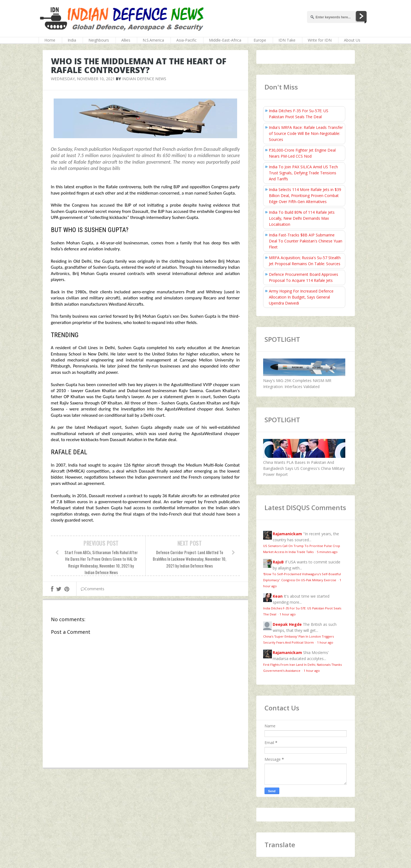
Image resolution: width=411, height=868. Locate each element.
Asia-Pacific (186, 40)
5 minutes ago (327, 552)
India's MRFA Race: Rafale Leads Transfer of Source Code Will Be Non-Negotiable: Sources (306, 133)
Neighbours (99, 40)
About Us (352, 40)
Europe (260, 40)
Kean (278, 596)
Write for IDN (320, 40)
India (72, 40)
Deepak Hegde (287, 624)
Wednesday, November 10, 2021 (83, 79)
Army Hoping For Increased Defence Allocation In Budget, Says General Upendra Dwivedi (301, 297)
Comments (93, 589)
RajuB (278, 562)
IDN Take (287, 40)
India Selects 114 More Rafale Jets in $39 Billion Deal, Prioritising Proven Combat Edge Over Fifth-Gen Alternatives (305, 196)
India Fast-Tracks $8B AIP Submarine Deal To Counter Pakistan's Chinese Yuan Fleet (306, 241)
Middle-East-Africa (225, 40)
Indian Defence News (144, 79)
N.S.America (153, 40)
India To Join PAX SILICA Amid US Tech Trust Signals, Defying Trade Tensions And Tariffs (303, 173)
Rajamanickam (287, 534)
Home (50, 40)
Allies (126, 40)
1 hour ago (288, 614)
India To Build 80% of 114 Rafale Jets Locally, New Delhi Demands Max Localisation (302, 218)
